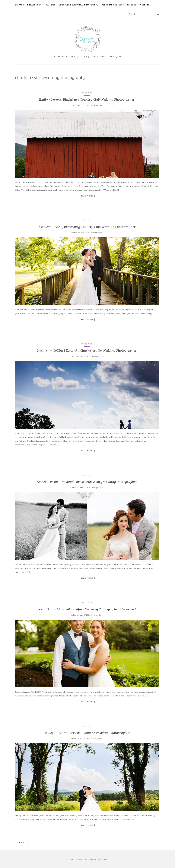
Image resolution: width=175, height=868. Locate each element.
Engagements (35, 5)
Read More (87, 196)
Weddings (145, 5)
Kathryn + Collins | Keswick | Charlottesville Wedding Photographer (87, 350)
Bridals (19, 5)
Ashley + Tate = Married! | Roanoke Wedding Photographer (87, 733)
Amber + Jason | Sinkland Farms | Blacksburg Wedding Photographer (87, 482)
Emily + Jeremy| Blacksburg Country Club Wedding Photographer (87, 99)
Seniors (132, 5)
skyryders (98, 105)
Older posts (22, 842)
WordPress (103, 859)
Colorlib (86, 859)
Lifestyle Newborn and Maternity (79, 5)
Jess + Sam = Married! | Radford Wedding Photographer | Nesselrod (87, 609)
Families (51, 5)
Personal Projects (113, 5)
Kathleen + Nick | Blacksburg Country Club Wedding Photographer (87, 227)
